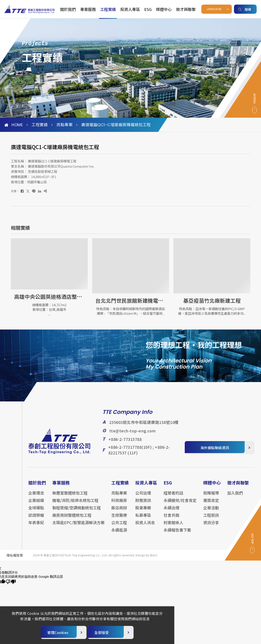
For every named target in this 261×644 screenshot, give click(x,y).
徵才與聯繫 (186, 9)
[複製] (45, 191)
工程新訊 (211, 518)
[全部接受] (111, 632)
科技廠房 (119, 504)
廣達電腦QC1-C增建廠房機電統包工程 (116, 125)
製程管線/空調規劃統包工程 (77, 511)
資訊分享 (211, 526)
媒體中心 (164, 9)
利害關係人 (173, 526)
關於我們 (68, 9)
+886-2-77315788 (125, 443)
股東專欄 (143, 511)
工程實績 (108, 9)
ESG (148, 9)
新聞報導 (211, 496)
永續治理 (171, 511)
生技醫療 (119, 518)
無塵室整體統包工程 (70, 496)
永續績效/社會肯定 (180, 504)
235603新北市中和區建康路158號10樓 (144, 426)
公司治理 (143, 496)
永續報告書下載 (177, 533)
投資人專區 (130, 9)
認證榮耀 (36, 518)
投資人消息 (145, 526)
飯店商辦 (119, 511)
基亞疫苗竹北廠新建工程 (212, 300)
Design (140, 559)
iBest (153, 559)
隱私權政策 (15, 559)
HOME (14, 125)
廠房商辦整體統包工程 (72, 518)
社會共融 (171, 518)
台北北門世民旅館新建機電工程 (132, 300)
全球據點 (36, 511)
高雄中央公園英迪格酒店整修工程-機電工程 (65, 297)
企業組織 (36, 504)
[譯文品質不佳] (11, 582)
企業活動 (211, 511)
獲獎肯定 (211, 504)
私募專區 (143, 518)
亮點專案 (64, 125)
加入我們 (235, 496)
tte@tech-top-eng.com (133, 434)
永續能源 (119, 533)
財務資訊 (143, 504)
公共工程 (119, 526)
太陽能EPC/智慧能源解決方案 (78, 526)
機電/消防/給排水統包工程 (75, 504)
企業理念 (36, 496)
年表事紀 (36, 526)
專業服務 (88, 9)
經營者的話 (173, 496)
